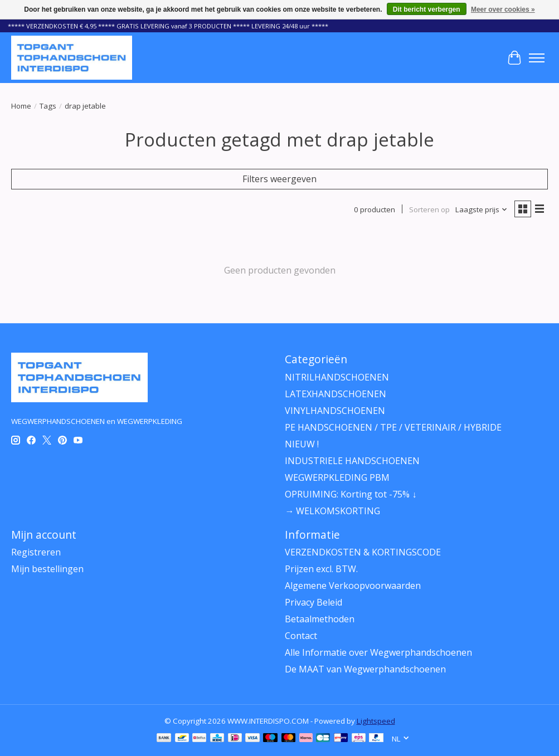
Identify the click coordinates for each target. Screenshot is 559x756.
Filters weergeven (279, 179)
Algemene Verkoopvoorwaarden (353, 586)
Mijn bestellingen (47, 569)
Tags (48, 106)
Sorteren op (429, 209)
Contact (301, 636)
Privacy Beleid (313, 602)
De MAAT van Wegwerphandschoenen (365, 669)
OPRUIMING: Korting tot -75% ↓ (351, 494)
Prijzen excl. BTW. (321, 569)
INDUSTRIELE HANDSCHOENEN (352, 461)
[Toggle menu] (537, 58)
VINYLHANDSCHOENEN (335, 411)
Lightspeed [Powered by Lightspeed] (376, 721)
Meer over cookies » (503, 9)
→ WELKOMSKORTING (332, 511)
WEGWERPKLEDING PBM (337, 477)
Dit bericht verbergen (427, 9)
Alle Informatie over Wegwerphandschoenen (378, 652)
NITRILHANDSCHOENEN (337, 377)
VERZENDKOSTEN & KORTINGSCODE (363, 552)
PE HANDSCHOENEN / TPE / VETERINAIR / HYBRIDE (393, 427)
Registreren (36, 552)
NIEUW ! (302, 444)
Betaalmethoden (320, 619)
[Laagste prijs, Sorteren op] (482, 209)
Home (21, 106)
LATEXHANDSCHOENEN (336, 394)
